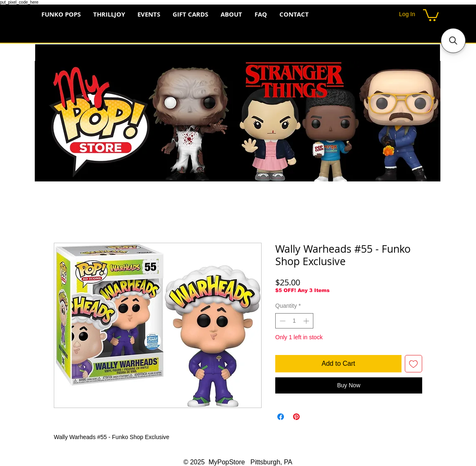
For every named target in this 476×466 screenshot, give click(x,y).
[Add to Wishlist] (413, 364)
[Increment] (307, 321)
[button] (431, 14)
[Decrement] (282, 321)
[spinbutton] (294, 321)
